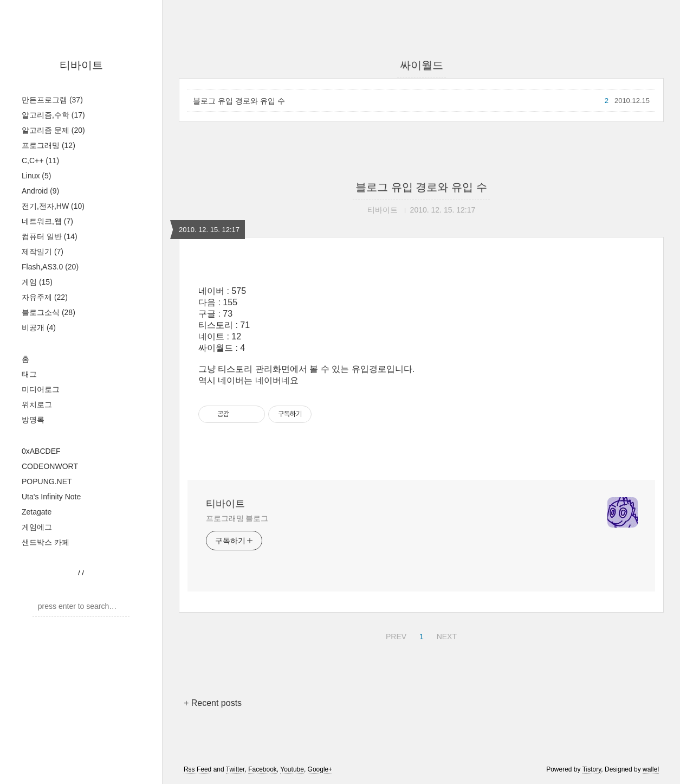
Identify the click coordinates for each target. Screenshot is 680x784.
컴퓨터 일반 (50, 236)
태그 (29, 374)
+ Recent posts (213, 703)
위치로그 (37, 404)
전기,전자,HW (53, 206)
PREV (395, 635)
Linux (36, 176)
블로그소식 (48, 312)
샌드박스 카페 (46, 542)
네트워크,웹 (47, 221)
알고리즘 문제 (53, 130)
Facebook (263, 769)
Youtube (292, 769)
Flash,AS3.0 (50, 267)
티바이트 (81, 65)
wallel (651, 769)
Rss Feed (197, 769)
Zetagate (37, 512)
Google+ (320, 769)
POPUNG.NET (47, 481)
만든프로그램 (52, 100)
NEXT (445, 635)
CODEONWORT (50, 466)
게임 (37, 282)
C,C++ (40, 160)
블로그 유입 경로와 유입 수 (239, 101)
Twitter (235, 769)
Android (40, 191)
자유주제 (45, 297)
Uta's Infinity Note (51, 497)
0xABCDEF (41, 451)
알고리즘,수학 (53, 115)
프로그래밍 (48, 145)
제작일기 (43, 252)
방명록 (33, 420)
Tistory (592, 769)
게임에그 (37, 527)
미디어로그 (41, 389)
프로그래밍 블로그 (237, 518)
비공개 (39, 327)
